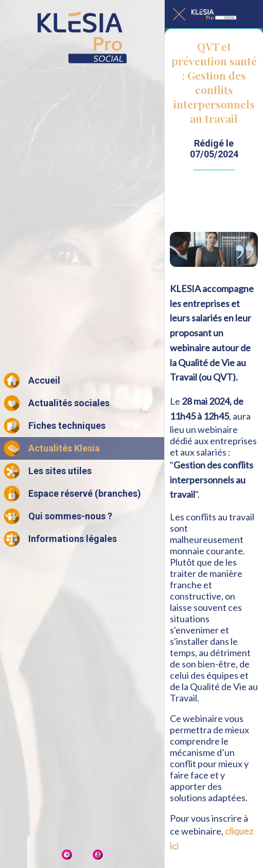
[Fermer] (179, 14)
